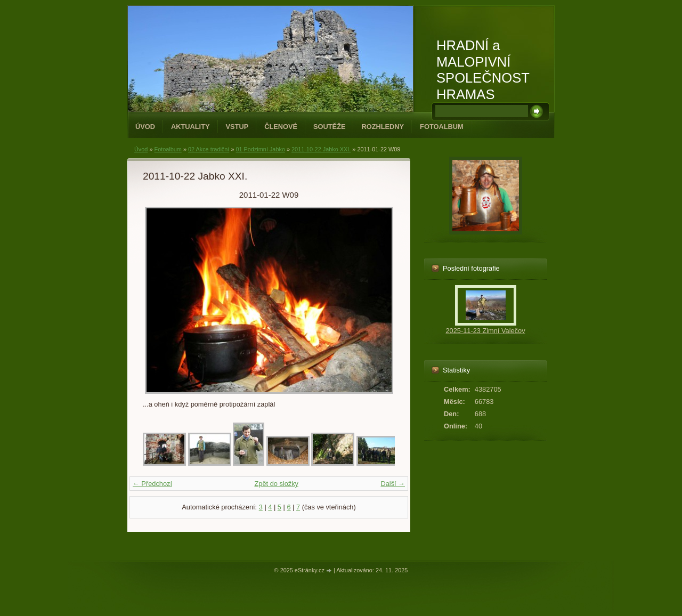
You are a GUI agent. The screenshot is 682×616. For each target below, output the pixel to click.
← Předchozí (152, 484)
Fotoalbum (442, 127)
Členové (281, 127)
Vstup (237, 127)
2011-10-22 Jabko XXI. (321, 149)
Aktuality (190, 127)
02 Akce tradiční (209, 149)
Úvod (145, 127)
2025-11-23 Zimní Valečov (485, 331)
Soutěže (329, 127)
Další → (393, 484)
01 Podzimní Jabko (260, 149)
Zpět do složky (276, 484)
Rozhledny (383, 127)
